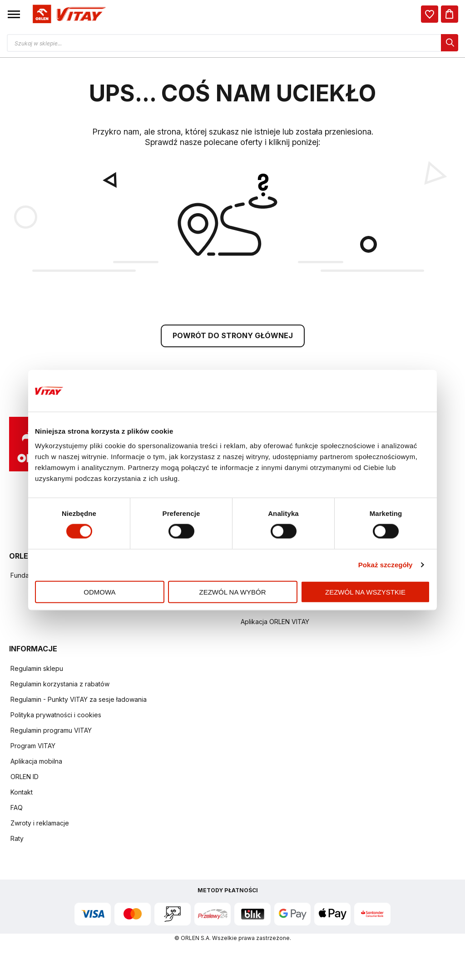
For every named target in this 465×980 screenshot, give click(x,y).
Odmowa (99, 592)
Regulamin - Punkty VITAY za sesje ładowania (79, 701)
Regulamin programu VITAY (51, 732)
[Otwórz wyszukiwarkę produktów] (232, 43)
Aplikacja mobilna (36, 762)
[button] (14, 14)
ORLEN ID (25, 778)
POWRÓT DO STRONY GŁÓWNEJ (233, 337)
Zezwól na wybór (233, 592)
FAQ (17, 809)
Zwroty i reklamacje (40, 824)
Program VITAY (33, 747)
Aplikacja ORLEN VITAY (275, 623)
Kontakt (22, 793)
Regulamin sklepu (37, 670)
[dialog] (430, 14)
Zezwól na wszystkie (365, 592)
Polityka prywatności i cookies (56, 716)
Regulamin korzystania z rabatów (60, 685)
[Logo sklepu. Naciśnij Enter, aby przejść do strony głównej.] (68, 14)
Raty (17, 840)
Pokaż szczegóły (386, 565)
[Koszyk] (450, 14)
